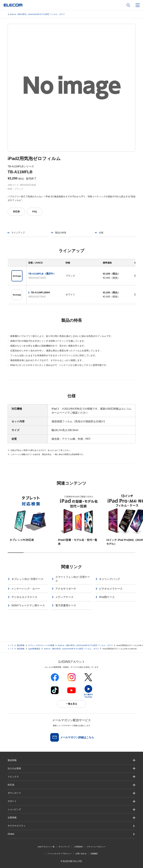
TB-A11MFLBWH (40, 292)
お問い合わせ (81, 854)
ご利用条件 (78, 847)
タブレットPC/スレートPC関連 (41, 645)
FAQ (35, 212)
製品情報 (21, 645)
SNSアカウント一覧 (46, 847)
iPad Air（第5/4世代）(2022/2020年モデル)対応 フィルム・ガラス (37, 14)
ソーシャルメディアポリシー (59, 854)
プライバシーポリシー (96, 847)
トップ (10, 645)
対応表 (16, 212)
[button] (71, 777)
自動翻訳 (94, 854)
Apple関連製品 (34, 649)
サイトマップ (64, 847)
